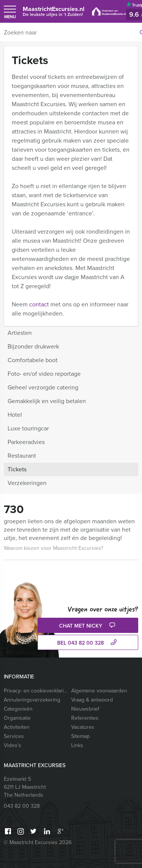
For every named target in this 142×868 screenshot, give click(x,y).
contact (39, 304)
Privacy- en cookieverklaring (36, 691)
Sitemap (80, 736)
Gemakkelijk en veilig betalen (47, 401)
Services (14, 736)
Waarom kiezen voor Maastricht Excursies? (53, 548)
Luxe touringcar (28, 428)
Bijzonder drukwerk (33, 346)
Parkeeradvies (26, 442)
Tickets (17, 469)
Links (77, 745)
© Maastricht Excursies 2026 (38, 842)
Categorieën (18, 709)
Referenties (85, 718)
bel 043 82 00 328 (88, 643)
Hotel (15, 415)
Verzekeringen (27, 483)
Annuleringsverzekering (32, 700)
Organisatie (17, 718)
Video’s (12, 745)
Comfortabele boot (33, 360)
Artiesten (20, 333)
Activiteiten (17, 727)
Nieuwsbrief (85, 709)
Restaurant (22, 456)
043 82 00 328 (22, 806)
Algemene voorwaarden (99, 691)
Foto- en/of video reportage (44, 374)
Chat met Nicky (88, 626)
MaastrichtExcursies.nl (54, 11)
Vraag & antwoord (92, 700)
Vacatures (83, 727)
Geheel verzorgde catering (43, 387)
